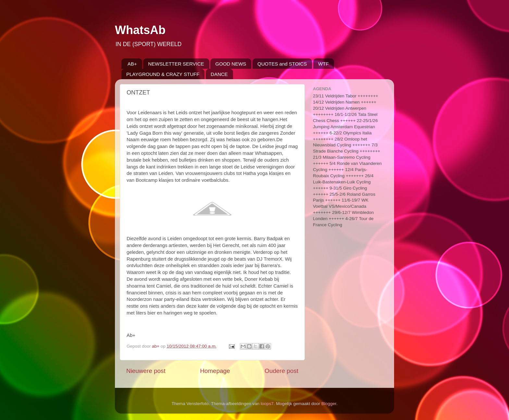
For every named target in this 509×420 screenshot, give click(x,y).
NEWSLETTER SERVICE (176, 64)
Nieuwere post (146, 371)
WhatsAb (140, 30)
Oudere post (281, 371)
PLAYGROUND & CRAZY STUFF (163, 74)
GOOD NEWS (231, 64)
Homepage (215, 371)
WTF (323, 64)
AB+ (132, 64)
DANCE (219, 74)
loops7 (267, 404)
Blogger (329, 404)
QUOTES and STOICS (282, 64)
